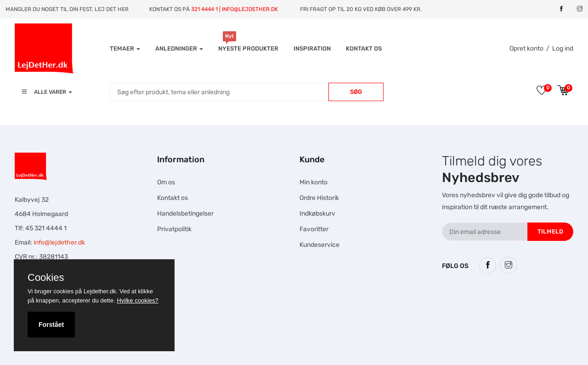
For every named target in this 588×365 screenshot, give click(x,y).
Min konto (314, 182)
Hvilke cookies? (137, 300)
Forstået (51, 325)
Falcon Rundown (205, 336)
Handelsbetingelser (185, 214)
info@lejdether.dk (59, 242)
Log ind (563, 48)
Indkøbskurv (317, 214)
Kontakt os (364, 48)
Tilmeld (550, 231)
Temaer (125, 48)
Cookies (46, 278)
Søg (356, 92)
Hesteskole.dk (189, 302)
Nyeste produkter (248, 48)
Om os (166, 182)
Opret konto (526, 48)
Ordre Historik (319, 198)
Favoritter (314, 229)
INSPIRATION (312, 48)
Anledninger (179, 48)
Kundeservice (319, 245)
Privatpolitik (174, 229)
